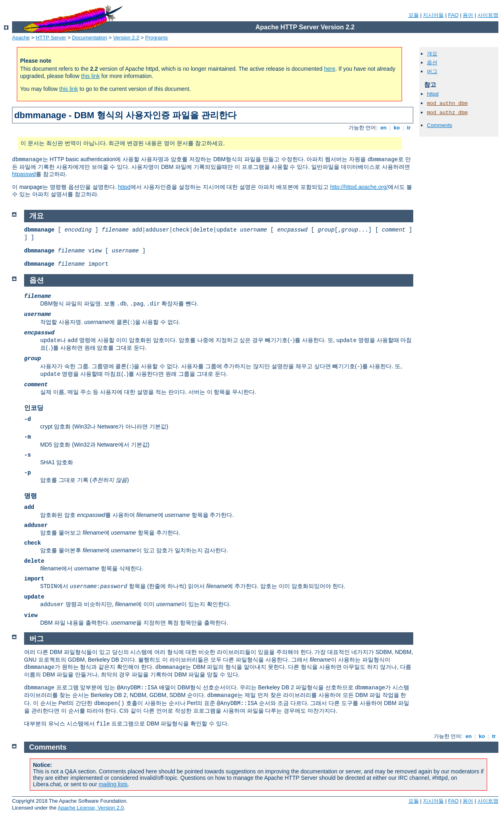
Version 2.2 (126, 38)
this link (91, 76)
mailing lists (113, 784)
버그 (432, 71)
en (384, 128)
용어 (468, 15)
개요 (432, 54)
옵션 (432, 63)
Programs (157, 38)
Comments (440, 125)
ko (397, 128)
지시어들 (433, 15)
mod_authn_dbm (447, 104)
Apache (21, 38)
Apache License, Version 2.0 (91, 808)
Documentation (89, 38)
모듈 (414, 15)
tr (409, 128)
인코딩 (34, 408)
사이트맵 (488, 15)
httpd (124, 187)
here (330, 69)
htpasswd (24, 174)
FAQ (453, 15)
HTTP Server (51, 38)
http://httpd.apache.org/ (359, 187)
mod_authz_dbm (447, 113)
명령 (31, 496)
